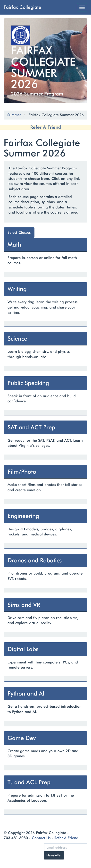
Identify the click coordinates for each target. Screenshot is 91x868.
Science (17, 339)
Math (14, 245)
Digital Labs (23, 649)
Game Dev (22, 738)
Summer (14, 115)
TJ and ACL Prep (29, 782)
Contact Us (41, 838)
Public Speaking (28, 383)
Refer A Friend (46, 127)
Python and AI (26, 693)
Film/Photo (22, 472)
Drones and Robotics (35, 560)
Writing (17, 289)
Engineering (23, 516)
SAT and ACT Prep (31, 427)
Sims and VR (24, 605)
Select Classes (19, 232)
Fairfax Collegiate (22, 7)
